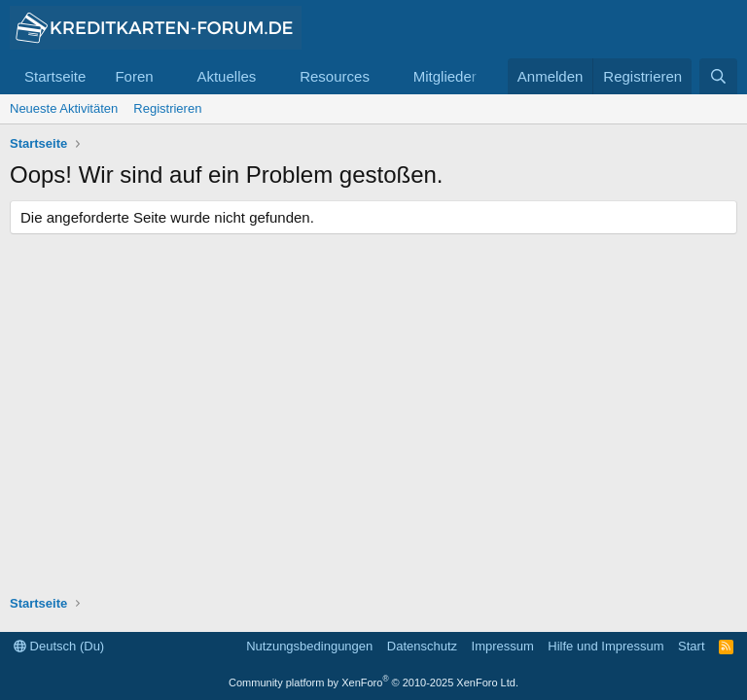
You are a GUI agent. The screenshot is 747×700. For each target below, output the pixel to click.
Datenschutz (422, 646)
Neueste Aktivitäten (64, 108)
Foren (134, 76)
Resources (335, 76)
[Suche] (718, 76)
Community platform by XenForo (373, 682)
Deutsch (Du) (59, 646)
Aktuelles (226, 76)
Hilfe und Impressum (605, 646)
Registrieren (167, 108)
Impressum (503, 646)
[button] (168, 76)
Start (691, 646)
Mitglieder (445, 76)
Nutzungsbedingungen (309, 646)
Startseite (55, 76)
